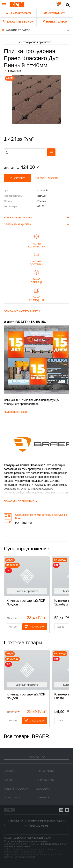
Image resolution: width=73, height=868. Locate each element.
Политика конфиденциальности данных (26, 841)
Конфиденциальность (53, 844)
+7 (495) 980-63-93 (36, 826)
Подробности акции (16, 412)
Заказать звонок (47, 178)
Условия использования (17, 846)
